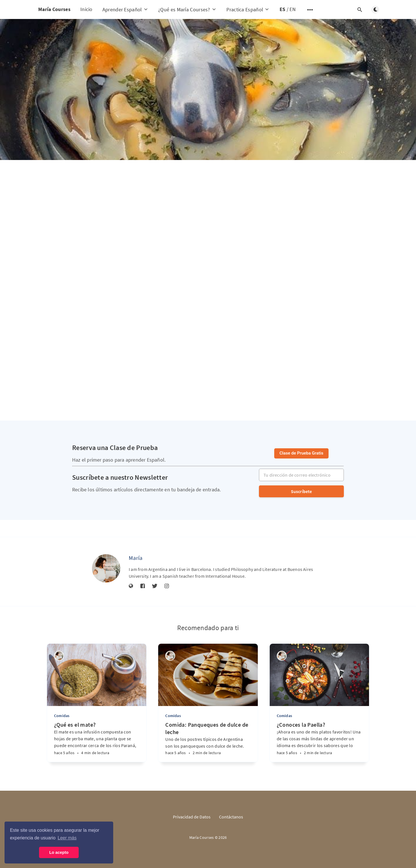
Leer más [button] (67, 838)
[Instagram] (167, 586)
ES (283, 9)
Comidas (62, 716)
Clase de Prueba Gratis (301, 453)
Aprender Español (125, 9)
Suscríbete (302, 491)
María (136, 558)
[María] (106, 568)
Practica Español (248, 9)
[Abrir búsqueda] (360, 10)
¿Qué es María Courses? (187, 9)
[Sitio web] (131, 586)
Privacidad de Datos (192, 817)
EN (293, 9)
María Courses (54, 9)
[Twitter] (155, 586)
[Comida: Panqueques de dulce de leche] (208, 742)
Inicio (86, 9)
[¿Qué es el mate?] (97, 742)
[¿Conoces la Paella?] (319, 742)
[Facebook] (143, 586)
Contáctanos (231, 817)
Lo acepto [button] (59, 852)
